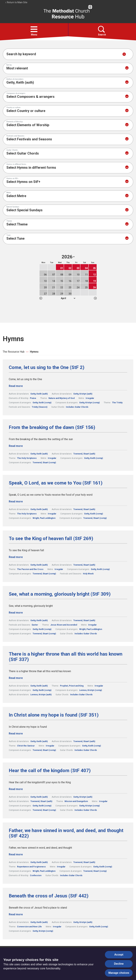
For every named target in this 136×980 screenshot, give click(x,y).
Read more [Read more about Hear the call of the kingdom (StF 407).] (16, 789)
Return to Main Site (16, 2)
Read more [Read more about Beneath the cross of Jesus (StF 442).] (16, 914)
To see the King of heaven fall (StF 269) (51, 539)
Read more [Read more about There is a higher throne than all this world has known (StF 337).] (16, 678)
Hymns (34, 352)
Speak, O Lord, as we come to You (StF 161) (56, 483)
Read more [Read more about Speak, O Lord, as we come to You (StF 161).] (16, 501)
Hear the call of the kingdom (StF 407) (50, 771)
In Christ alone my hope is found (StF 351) (54, 715)
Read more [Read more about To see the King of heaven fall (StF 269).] (16, 557)
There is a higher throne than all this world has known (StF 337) (66, 657)
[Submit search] (124, 54)
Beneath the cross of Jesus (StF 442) (49, 896)
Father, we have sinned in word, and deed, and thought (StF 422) (66, 833)
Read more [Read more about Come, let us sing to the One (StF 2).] (16, 386)
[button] (34, 29)
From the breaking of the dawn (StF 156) (52, 427)
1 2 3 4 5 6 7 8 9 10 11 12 (68, 298)
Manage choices (119, 973)
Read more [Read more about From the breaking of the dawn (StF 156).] (16, 446)
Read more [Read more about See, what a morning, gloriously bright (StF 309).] (16, 613)
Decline (119, 964)
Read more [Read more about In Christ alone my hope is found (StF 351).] (16, 734)
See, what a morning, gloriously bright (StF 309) (60, 594)
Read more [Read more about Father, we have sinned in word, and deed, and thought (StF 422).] (16, 854)
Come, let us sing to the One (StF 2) (47, 367)
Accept (119, 955)
